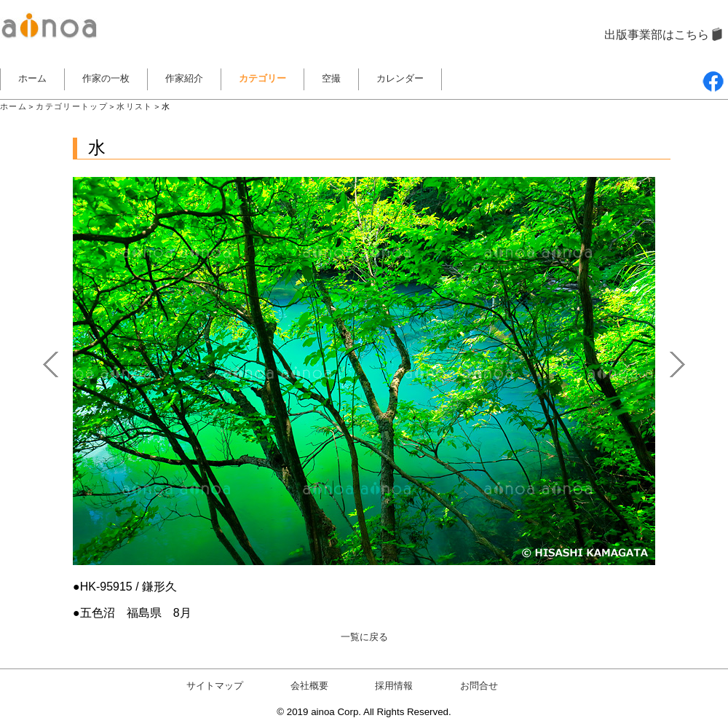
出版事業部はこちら (657, 35)
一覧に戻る (364, 637)
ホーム (32, 78)
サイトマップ (215, 686)
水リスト (134, 106)
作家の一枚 (106, 78)
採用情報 (394, 686)
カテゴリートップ (72, 106)
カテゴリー (262, 78)
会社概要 (309, 686)
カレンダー (400, 78)
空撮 (331, 78)
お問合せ (479, 686)
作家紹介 (184, 78)
